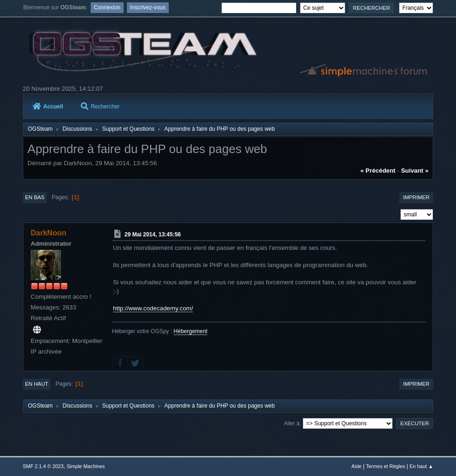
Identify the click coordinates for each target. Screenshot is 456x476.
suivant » (415, 171)
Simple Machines (86, 466)
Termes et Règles (385, 466)
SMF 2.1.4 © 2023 (43, 466)
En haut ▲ (421, 466)
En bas (35, 197)
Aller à (292, 423)
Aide (357, 466)
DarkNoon (48, 233)
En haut (37, 384)
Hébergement (191, 331)
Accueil (48, 107)
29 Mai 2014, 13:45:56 (153, 235)
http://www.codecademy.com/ (153, 308)
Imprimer (416, 197)
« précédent (378, 171)
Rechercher (100, 107)
